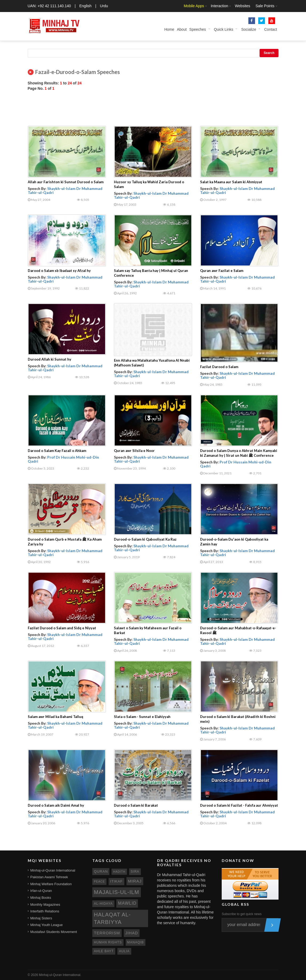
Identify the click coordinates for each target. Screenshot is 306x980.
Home (169, 29)
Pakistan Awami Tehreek (49, 877)
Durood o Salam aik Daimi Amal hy (56, 805)
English (85, 6)
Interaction (219, 6)
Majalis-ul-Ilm (117, 892)
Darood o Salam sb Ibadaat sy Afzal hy (59, 271)
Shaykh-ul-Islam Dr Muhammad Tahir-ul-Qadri (65, 190)
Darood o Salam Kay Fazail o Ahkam (57, 451)
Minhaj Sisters (41, 918)
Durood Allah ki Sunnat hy (49, 359)
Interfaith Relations (45, 911)
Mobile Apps (194, 6)
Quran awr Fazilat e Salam (222, 271)
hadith (119, 872)
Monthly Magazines (45, 905)
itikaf (116, 881)
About (182, 29)
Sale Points (265, 6)
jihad (132, 933)
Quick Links (224, 29)
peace (99, 881)
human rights (108, 942)
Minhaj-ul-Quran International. (60, 975)
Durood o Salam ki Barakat (136, 805)
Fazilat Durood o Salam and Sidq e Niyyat (62, 628)
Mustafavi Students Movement (54, 932)
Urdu (104, 6)
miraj (135, 881)
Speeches (198, 29)
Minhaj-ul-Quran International (53, 870)
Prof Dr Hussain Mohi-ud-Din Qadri (63, 459)
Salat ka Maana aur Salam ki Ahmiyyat (231, 182)
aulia (124, 951)
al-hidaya (103, 904)
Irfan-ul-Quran (41, 891)
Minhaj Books (41, 898)
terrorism (107, 933)
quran (101, 871)
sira (135, 872)
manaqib (136, 942)
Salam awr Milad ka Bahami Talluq (55, 717)
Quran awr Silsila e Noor (134, 451)
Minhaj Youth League (47, 925)
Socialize (249, 29)
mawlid (127, 903)
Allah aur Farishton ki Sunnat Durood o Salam (66, 182)
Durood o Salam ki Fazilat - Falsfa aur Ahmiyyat (239, 805)
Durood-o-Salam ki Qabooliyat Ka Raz (145, 539)
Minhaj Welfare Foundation (51, 884)
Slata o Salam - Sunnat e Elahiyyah (142, 717)
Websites (242, 6)
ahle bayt (104, 951)
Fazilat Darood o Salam (219, 367)
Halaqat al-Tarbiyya (112, 918)
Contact (271, 29)
